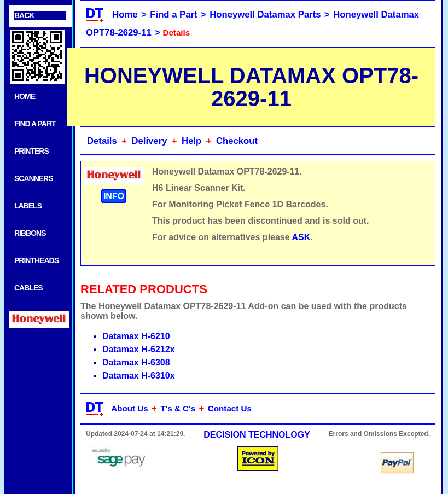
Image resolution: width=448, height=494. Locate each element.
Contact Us (230, 408)
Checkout (237, 141)
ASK (301, 237)
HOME (25, 96)
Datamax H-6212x (139, 349)
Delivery (149, 141)
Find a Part (173, 14)
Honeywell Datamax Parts (265, 14)
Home (125, 14)
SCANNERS (34, 178)
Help (191, 141)
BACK (24, 15)
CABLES (28, 288)
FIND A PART (35, 124)
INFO (114, 196)
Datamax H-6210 (136, 336)
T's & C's (178, 408)
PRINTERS (31, 151)
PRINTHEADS (36, 260)
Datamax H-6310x (139, 376)
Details (102, 141)
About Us (130, 408)
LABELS (28, 206)
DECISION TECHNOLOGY (257, 435)
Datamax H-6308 (136, 362)
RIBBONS (30, 233)
